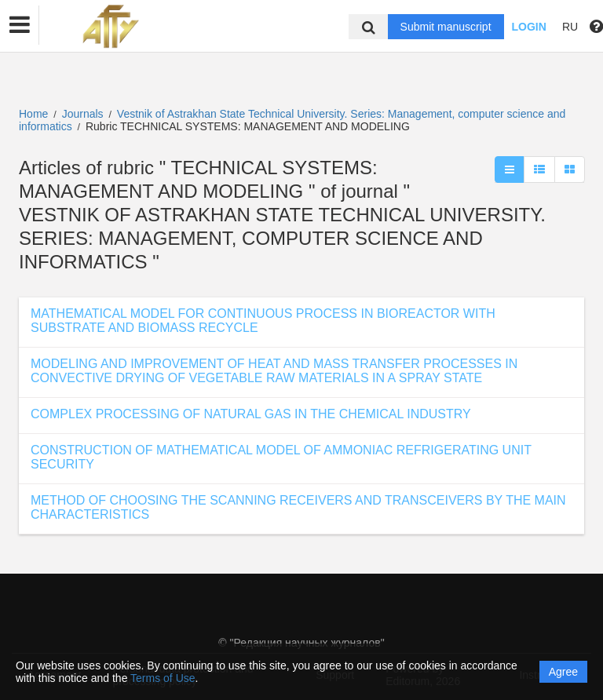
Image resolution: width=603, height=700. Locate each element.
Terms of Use (163, 678)
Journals (83, 114)
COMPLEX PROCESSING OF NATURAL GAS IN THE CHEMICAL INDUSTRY (251, 414)
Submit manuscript (446, 27)
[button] (20, 25)
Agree (563, 672)
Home (33, 114)
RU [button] (570, 27)
